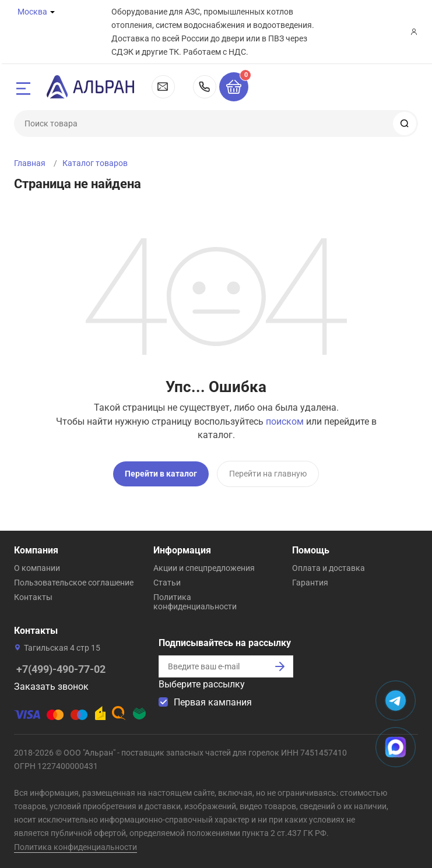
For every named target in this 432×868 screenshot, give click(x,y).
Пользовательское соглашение (74, 582)
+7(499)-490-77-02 (205, 87)
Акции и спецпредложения (204, 567)
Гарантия (310, 582)
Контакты (33, 597)
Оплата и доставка (329, 567)
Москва (32, 12)
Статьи (167, 582)
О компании (37, 567)
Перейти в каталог (161, 474)
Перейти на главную (268, 474)
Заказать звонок (51, 686)
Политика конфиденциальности (195, 601)
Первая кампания (213, 702)
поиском (285, 421)
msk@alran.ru (163, 87)
